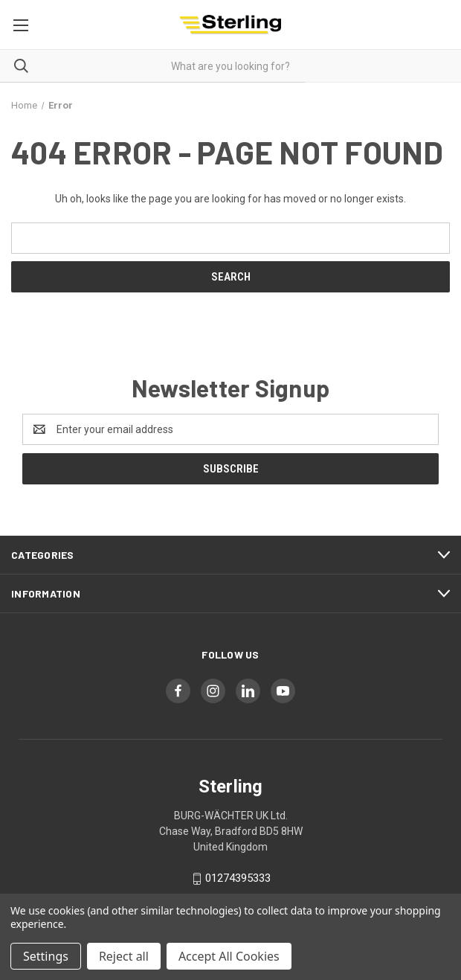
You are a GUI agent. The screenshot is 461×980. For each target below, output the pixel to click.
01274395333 (238, 878)
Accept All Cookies (229, 956)
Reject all (124, 956)
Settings (46, 956)
